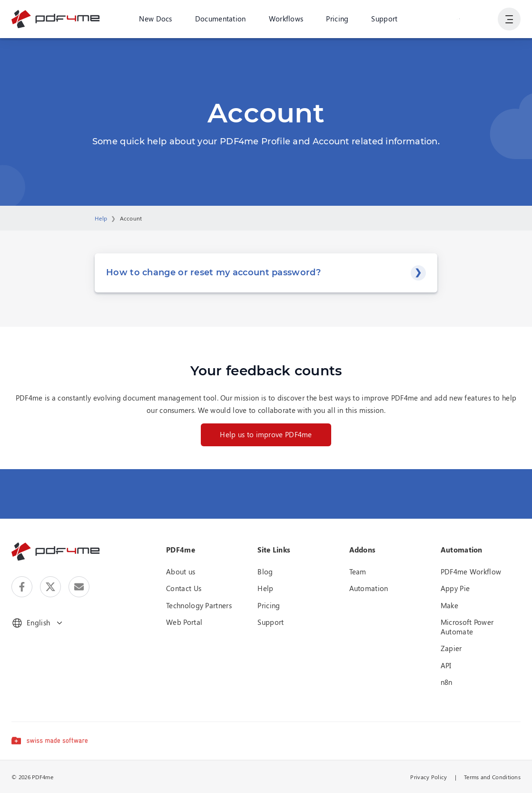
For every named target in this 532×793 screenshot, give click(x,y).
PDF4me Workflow (471, 572)
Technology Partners (199, 605)
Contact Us (184, 588)
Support (384, 19)
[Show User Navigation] (509, 19)
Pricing (337, 19)
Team (358, 572)
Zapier (451, 648)
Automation (369, 588)
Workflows (286, 19)
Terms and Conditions (492, 777)
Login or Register (458, 19)
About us (181, 572)
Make (449, 605)
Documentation (221, 19)
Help (101, 218)
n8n (447, 682)
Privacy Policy (429, 777)
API (446, 665)
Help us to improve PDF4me (266, 434)
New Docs (155, 19)
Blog (265, 572)
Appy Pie (455, 588)
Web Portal (184, 622)
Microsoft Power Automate (467, 627)
